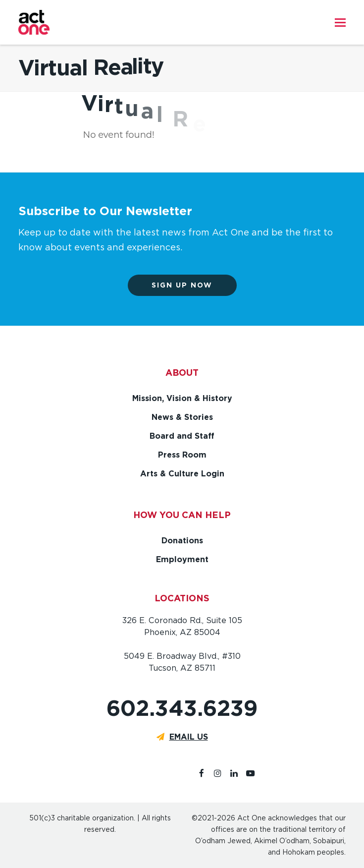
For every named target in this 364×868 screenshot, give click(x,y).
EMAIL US (189, 737)
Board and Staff (182, 436)
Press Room (182, 455)
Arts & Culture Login (182, 474)
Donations (182, 541)
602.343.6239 (182, 708)
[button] (340, 22)
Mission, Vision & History (182, 398)
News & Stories (182, 417)
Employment (182, 559)
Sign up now (182, 285)
